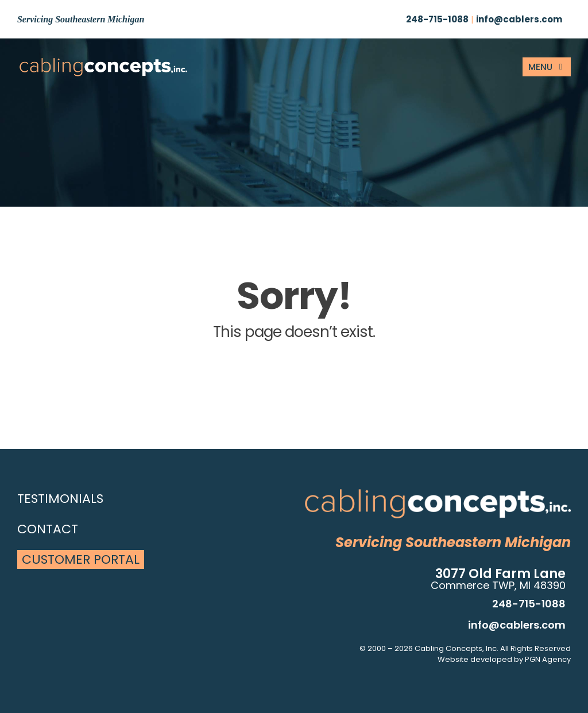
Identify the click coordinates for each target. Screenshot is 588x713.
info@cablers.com (519, 19)
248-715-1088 (437, 19)
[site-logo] (103, 62)
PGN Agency (548, 659)
